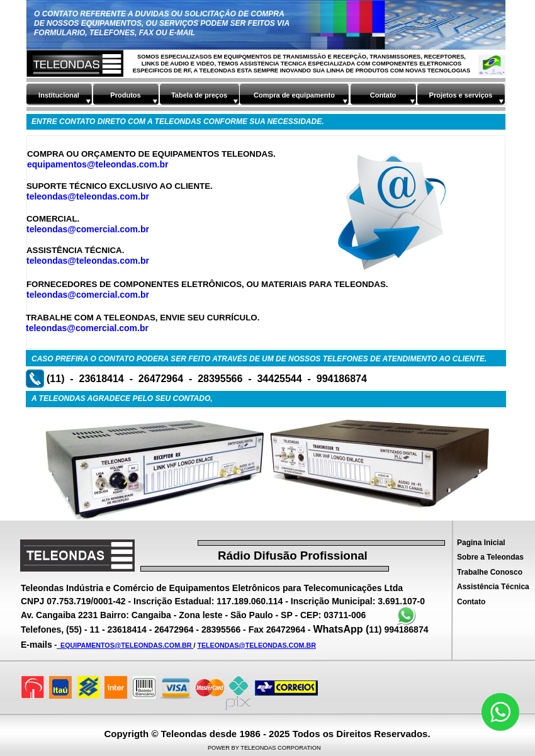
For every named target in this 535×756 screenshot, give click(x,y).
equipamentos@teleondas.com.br (98, 164)
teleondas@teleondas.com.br (88, 196)
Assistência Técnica (493, 587)
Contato (471, 602)
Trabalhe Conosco (490, 572)
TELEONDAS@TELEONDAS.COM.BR (256, 645)
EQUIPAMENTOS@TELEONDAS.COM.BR (125, 645)
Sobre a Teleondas (490, 557)
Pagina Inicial (481, 543)
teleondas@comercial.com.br (88, 229)
